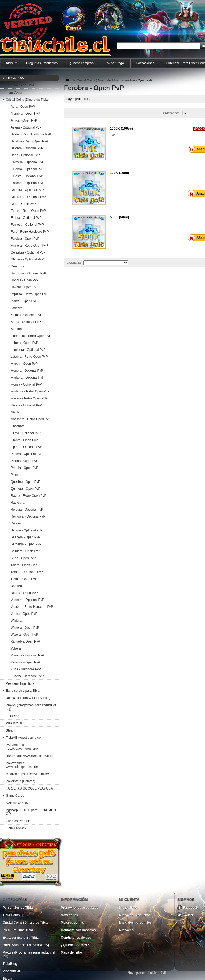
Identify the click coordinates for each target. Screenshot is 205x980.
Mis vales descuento (135, 915)
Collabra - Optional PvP (27, 183)
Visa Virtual (14, 723)
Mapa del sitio (71, 952)
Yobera (16, 648)
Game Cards (15, 796)
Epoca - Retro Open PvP (28, 211)
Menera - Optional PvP (27, 371)
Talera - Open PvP (24, 565)
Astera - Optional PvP (26, 127)
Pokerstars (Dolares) (21, 781)
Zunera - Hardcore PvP (27, 676)
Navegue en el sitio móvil (147, 973)
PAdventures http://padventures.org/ (22, 747)
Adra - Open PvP (23, 107)
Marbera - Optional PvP (27, 378)
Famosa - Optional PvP (27, 225)
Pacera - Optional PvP (27, 454)
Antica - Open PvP (24, 120)
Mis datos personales (135, 923)
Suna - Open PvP (23, 558)
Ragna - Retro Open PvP (28, 496)
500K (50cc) (119, 217)
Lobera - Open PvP (24, 343)
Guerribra (17, 266)
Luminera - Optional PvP (28, 350)
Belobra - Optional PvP (27, 148)
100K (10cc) (119, 173)
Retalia (16, 523)
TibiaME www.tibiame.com (25, 738)
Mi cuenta (129, 899)
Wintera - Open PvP (25, 628)
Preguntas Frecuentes (42, 63)
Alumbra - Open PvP (25, 114)
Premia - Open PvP (24, 468)
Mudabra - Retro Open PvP (30, 391)
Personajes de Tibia (20, 85)
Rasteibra (17, 503)
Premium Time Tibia (20, 683)
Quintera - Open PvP (25, 489)
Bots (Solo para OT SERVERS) (28, 698)
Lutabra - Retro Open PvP (29, 357)
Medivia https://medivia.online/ (27, 774)
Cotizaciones (145, 63)
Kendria (16, 329)
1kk (112, 135)
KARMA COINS (17, 803)
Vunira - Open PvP (24, 614)
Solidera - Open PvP (25, 551)
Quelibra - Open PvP (25, 482)
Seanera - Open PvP (25, 537)
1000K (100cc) (121, 128)
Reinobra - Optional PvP (28, 516)
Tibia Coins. (14, 92)
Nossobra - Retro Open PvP (31, 419)
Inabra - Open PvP (24, 301)
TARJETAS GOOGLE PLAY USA (29, 788)
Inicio (9, 64)
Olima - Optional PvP (26, 433)
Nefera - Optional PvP (26, 405)
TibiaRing (13, 716)
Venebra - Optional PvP (27, 600)
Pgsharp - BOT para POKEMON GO (31, 812)
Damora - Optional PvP (27, 190)
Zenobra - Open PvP (25, 662)
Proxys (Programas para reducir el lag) (31, 707)
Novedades (69, 915)
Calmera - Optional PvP (27, 162)
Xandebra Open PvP (25, 641)
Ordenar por (171, 113)
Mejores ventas (72, 923)
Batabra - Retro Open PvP (29, 141)
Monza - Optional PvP (26, 384)
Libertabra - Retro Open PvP (31, 336)
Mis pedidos (128, 908)
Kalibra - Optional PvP (26, 315)
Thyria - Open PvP (24, 579)
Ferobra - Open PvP (25, 239)
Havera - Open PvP (25, 287)
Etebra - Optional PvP (26, 218)
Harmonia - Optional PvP (28, 273)
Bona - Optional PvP (25, 155)
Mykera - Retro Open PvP (29, 398)
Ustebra (16, 586)
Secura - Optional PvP (27, 530)
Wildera (16, 621)
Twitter (188, 915)
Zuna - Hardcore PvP (26, 669)
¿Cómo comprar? (82, 63)
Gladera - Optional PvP (27, 259)
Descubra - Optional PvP (28, 197)
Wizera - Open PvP (24, 635)
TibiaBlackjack (16, 828)
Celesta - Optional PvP (27, 176)
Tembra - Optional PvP (27, 572)
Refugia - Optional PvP (27, 510)
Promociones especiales (80, 908)
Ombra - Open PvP (24, 440)
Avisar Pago (115, 63)
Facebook (191, 908)
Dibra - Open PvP (23, 204)
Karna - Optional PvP (26, 322)
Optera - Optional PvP (26, 447)
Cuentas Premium (19, 821)
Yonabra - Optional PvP (27, 655)
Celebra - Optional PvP (27, 169)
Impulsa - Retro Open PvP (29, 294)
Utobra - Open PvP (24, 593)
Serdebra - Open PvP (26, 544)
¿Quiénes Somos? (75, 945)
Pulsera (16, 475)
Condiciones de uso (76, 938)
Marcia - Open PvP (24, 364)
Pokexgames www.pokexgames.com (22, 765)
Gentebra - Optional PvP (28, 252)
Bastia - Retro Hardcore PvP (31, 134)
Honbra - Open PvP (25, 280)
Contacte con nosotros (78, 930)
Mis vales (126, 930)
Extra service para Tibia (23, 691)
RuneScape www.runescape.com (29, 756)
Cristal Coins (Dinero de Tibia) (27, 100)
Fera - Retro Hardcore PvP (30, 232)
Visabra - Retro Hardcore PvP (32, 607)
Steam (11, 730)
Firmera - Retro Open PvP (29, 246)
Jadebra (16, 308)
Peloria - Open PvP (24, 461)
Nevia (15, 412)
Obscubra (18, 426)
